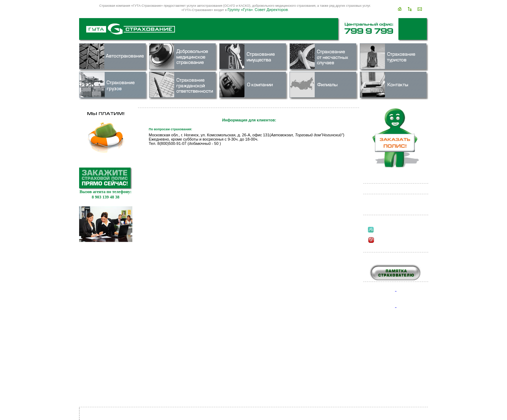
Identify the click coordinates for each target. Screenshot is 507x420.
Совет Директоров (271, 10)
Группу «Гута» (240, 10)
